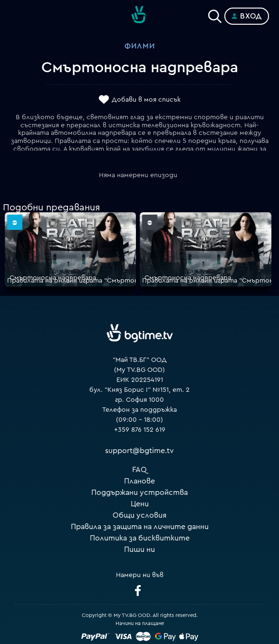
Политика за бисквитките (140, 538)
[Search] (215, 14)
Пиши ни (139, 549)
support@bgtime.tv (139, 451)
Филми (140, 46)
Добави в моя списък (146, 100)
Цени (140, 504)
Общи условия (139, 515)
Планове (139, 481)
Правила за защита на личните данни (140, 527)
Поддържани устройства (139, 492)
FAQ (139, 470)
